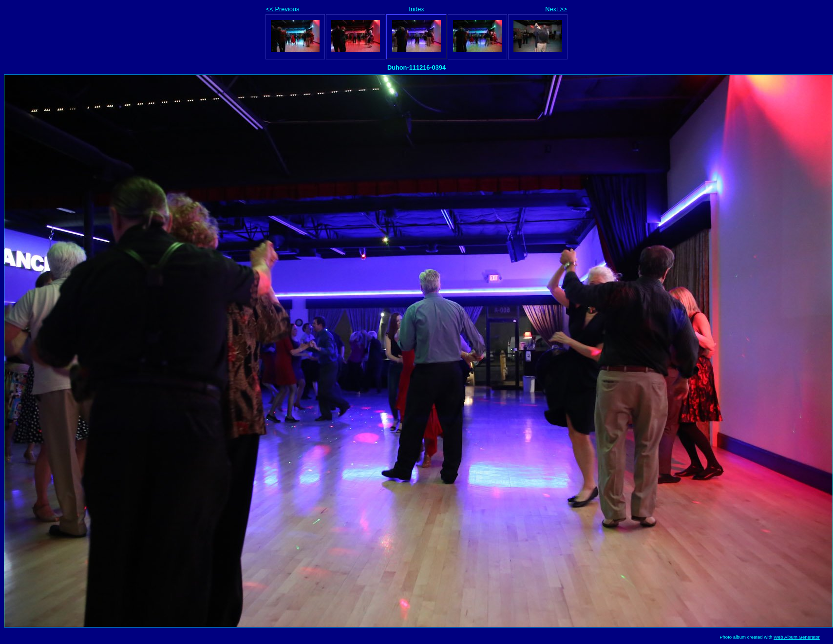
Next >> (556, 9)
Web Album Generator (797, 637)
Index (416, 9)
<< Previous (283, 9)
